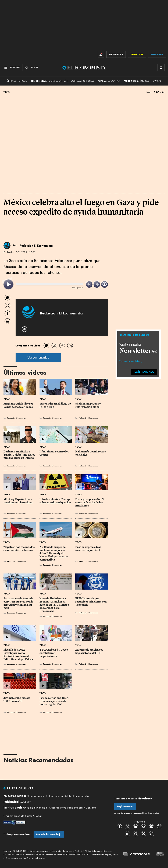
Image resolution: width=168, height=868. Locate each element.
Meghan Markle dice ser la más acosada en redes (19, 405)
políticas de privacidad (149, 813)
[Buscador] (31, 68)
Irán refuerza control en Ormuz (55, 453)
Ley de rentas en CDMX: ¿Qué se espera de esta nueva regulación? (55, 701)
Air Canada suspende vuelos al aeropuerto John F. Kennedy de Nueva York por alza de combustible (54, 553)
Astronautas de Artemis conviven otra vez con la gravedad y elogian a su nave (19, 603)
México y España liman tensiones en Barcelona (18, 501)
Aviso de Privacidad (35, 808)
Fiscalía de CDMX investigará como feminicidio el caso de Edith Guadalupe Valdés (18, 654)
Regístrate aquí (125, 806)
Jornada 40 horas (83, 81)
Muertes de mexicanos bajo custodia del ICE (90, 651)
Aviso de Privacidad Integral (66, 808)
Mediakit (26, 802)
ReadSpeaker (78, 287)
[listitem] (8, 284)
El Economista (35, 796)
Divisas (157, 81)
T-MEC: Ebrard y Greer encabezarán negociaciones (54, 653)
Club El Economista (77, 796)
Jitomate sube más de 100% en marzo (17, 700)
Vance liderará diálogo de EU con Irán (55, 405)
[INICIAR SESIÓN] (161, 68)
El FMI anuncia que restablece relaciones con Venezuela (91, 602)
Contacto (91, 808)
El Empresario (54, 796)
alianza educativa (109, 81)
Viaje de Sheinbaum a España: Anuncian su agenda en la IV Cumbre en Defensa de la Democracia (54, 605)
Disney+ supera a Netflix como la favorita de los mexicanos (91, 502)
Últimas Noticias (17, 81)
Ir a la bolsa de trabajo (49, 834)
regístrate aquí (144, 372)
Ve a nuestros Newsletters (130, 361)
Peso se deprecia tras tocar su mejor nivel (88, 549)
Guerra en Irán (58, 81)
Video (7, 92)
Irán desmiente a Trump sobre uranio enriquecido (55, 501)
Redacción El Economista (36, 246)
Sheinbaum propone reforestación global (88, 405)
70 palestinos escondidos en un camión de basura (19, 549)
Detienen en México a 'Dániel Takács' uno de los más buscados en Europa (20, 455)
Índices (145, 81)
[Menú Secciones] (12, 68)
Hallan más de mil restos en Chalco (91, 453)
